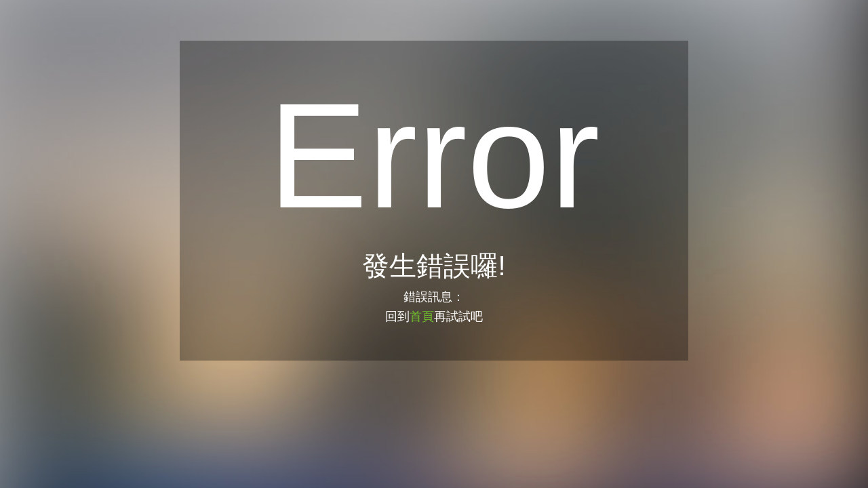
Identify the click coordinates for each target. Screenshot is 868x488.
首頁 (422, 317)
